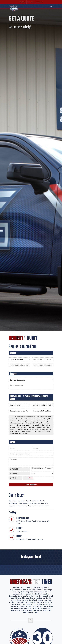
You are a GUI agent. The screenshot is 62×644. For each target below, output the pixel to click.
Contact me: (14, 473)
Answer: (13, 478)
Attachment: (15, 469)
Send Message (31, 485)
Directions (39, 2)
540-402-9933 (31, 2)
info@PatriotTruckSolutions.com (30, 539)
